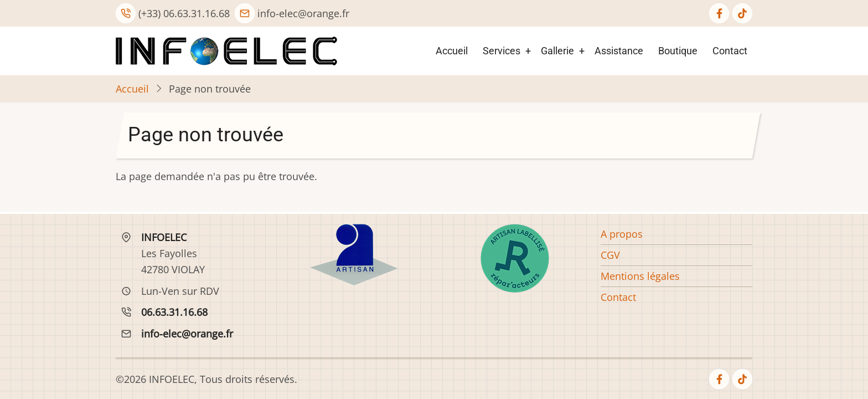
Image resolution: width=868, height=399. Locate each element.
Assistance (619, 51)
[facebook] (719, 13)
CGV (610, 255)
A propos (622, 234)
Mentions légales (640, 276)
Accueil (452, 51)
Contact (730, 51)
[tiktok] (742, 13)
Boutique (678, 51)
